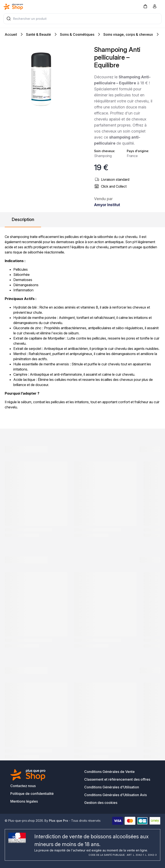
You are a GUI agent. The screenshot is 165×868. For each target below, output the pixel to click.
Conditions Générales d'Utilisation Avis (115, 795)
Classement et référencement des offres (117, 779)
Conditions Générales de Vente (109, 772)
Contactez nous (23, 786)
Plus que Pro (59, 821)
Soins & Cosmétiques (77, 34)
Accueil (11, 34)
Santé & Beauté (38, 34)
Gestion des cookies (101, 803)
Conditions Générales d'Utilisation (112, 787)
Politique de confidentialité (32, 794)
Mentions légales (24, 801)
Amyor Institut (107, 205)
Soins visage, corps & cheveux (128, 34)
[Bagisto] (13, 7)
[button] (145, 6)
